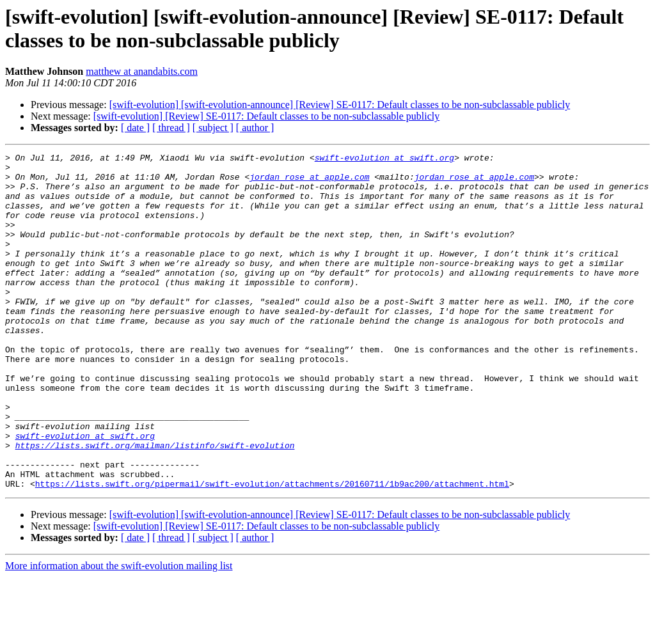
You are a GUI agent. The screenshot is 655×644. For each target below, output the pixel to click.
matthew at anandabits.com (142, 71)
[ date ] (135, 128)
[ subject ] (213, 128)
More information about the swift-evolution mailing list (119, 633)
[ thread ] (171, 128)
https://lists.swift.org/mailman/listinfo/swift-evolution (155, 505)
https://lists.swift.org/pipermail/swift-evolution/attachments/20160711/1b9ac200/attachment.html (272, 551)
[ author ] (255, 128)
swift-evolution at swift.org (384, 159)
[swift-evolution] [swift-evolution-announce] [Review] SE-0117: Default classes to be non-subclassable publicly (340, 105)
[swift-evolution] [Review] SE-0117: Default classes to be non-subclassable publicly (267, 116)
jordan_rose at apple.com (309, 182)
